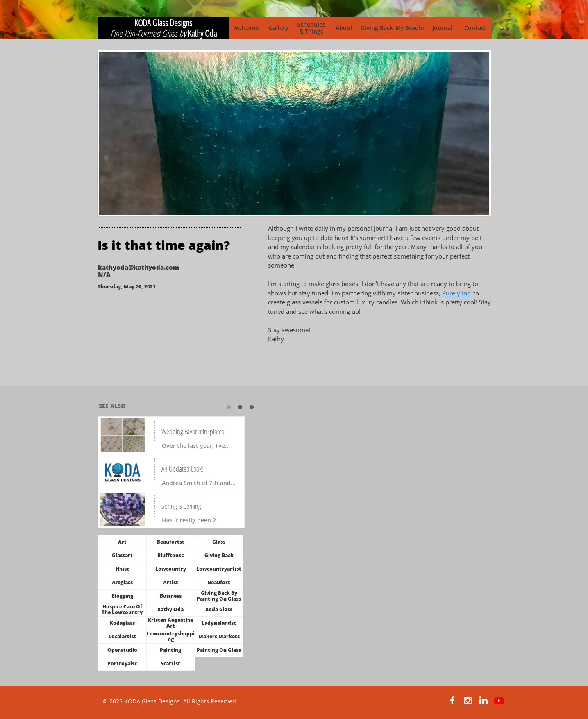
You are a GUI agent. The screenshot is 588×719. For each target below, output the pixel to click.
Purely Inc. (457, 293)
